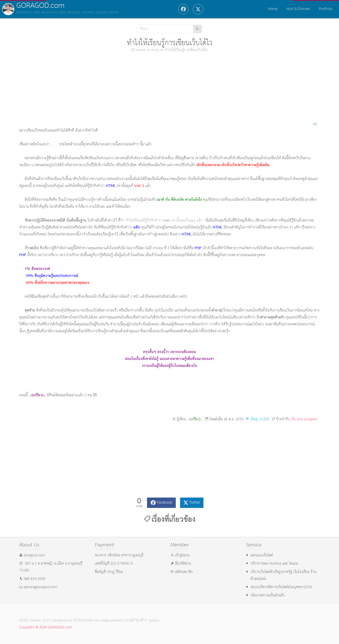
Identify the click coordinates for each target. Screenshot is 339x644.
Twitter (195, 503)
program (311, 419)
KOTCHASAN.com (87, 621)
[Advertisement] (169, 90)
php (300, 419)
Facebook (165, 503)
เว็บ (293, 419)
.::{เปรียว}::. (195, 419)
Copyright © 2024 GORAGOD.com (46, 627)
